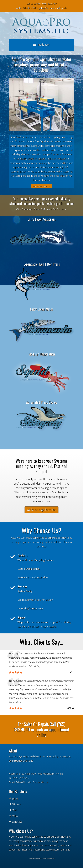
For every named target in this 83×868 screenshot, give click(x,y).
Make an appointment (41, 510)
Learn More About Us (42, 186)
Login (54, 859)
